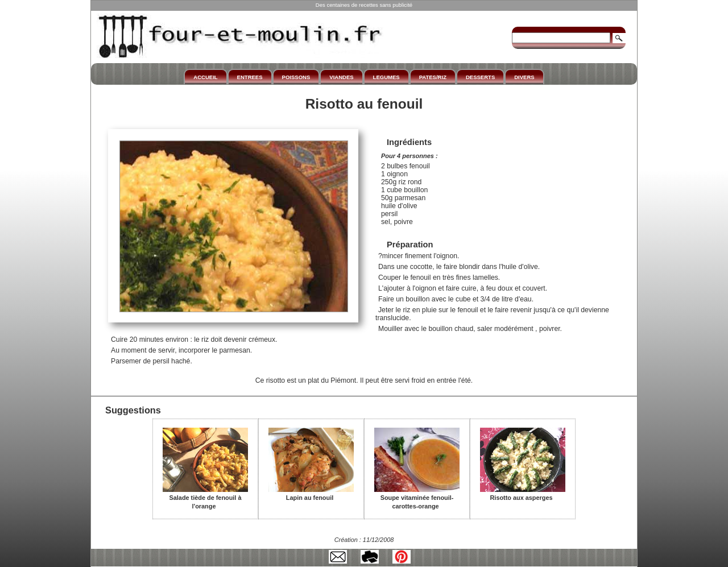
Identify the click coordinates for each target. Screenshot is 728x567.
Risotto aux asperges (523, 494)
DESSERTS (480, 77)
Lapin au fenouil (311, 494)
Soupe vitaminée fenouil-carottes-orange (417, 498)
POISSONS (296, 77)
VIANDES (341, 77)
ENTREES (250, 77)
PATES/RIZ (433, 77)
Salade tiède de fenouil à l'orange (205, 498)
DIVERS (524, 77)
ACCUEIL (205, 77)
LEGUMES (386, 77)
